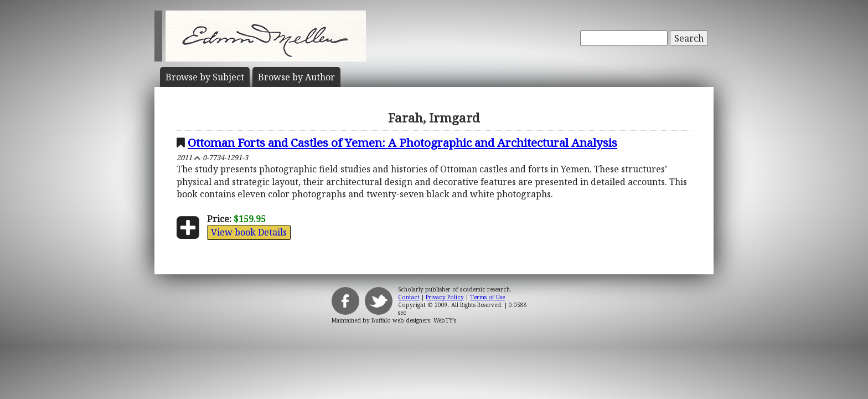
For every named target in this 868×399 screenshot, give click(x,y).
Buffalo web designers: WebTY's (414, 320)
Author (296, 77)
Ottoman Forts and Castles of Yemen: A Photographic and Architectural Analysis (402, 142)
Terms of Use (487, 297)
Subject (205, 77)
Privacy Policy (445, 297)
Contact (409, 297)
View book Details (249, 232)
